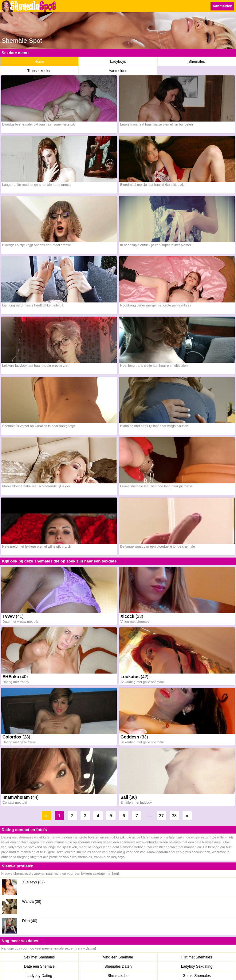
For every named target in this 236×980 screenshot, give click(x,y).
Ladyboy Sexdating (197, 966)
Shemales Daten (118, 966)
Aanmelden (222, 6)
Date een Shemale (39, 966)
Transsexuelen (39, 71)
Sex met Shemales (39, 957)
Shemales (197, 62)
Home (39, 62)
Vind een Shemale (118, 957)
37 (161, 816)
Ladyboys (118, 62)
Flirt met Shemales (197, 957)
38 (174, 816)
